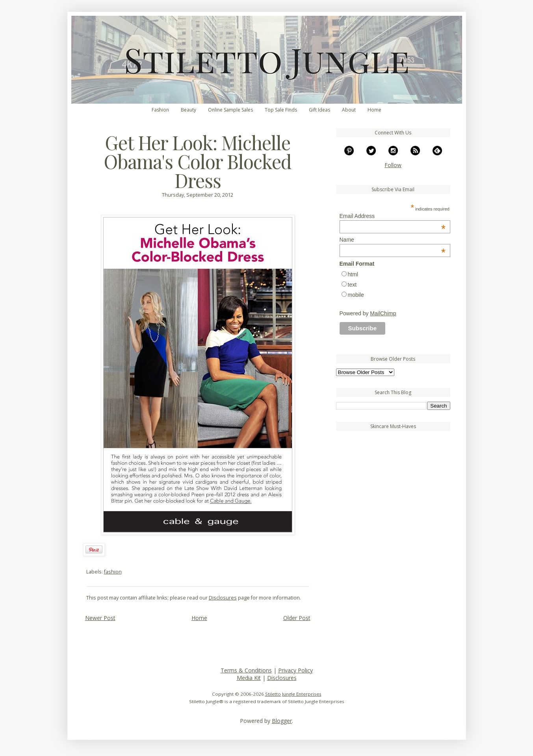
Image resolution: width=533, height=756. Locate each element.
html (353, 274)
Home (374, 110)
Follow (393, 165)
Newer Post (100, 618)
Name (393, 240)
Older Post (297, 618)
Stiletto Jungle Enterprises (293, 694)
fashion (113, 572)
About (349, 110)
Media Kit (249, 678)
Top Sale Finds (281, 110)
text (352, 285)
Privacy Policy (295, 670)
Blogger (282, 721)
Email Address (393, 216)
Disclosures (223, 598)
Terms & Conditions (246, 670)
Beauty (188, 110)
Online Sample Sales (230, 110)
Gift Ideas (319, 110)
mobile (356, 295)
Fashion (160, 110)
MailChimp (383, 313)
